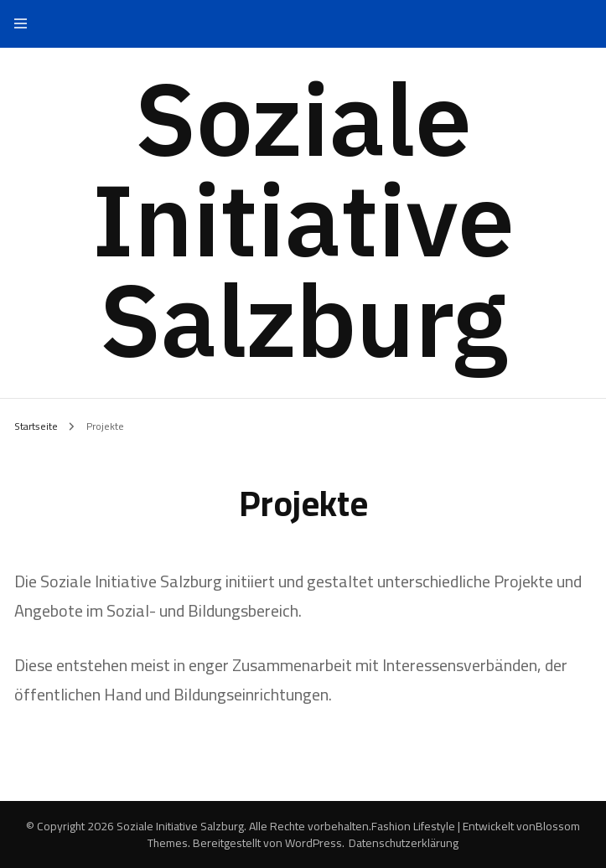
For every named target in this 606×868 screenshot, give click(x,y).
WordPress (313, 843)
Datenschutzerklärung (404, 843)
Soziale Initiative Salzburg (303, 219)
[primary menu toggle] (25, 24)
